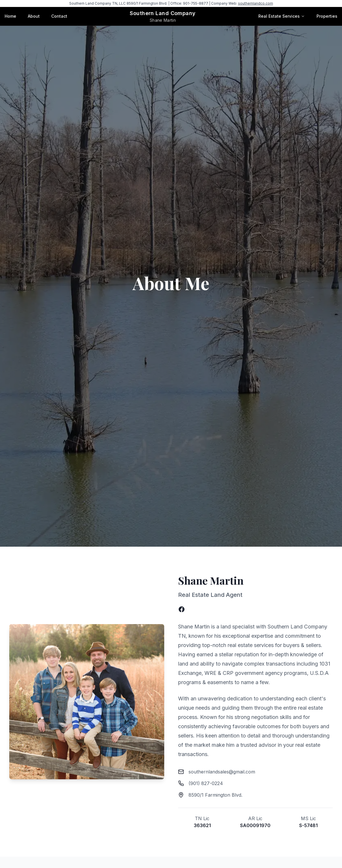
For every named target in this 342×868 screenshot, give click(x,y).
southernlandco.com (256, 3)
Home (10, 16)
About (34, 16)
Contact (59, 16)
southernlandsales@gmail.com (222, 772)
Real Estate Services (279, 16)
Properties (327, 16)
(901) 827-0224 (206, 783)
